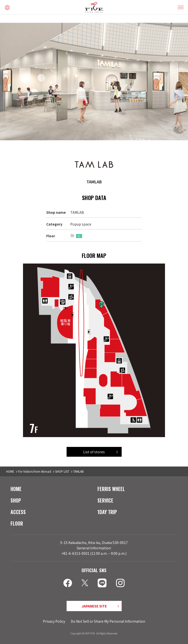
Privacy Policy (54, 621)
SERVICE (105, 500)
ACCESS (18, 512)
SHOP (16, 500)
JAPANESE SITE (94, 606)
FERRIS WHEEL (111, 489)
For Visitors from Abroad (35, 471)
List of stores (94, 452)
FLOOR (17, 523)
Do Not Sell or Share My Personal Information (108, 621)
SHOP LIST (62, 471)
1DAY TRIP (107, 512)
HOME (10, 471)
